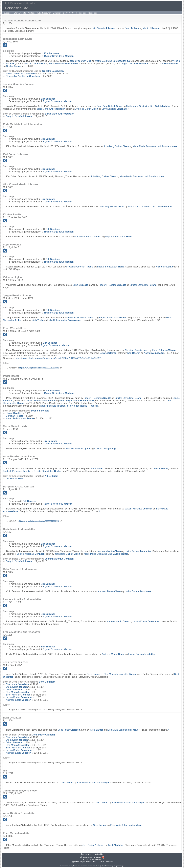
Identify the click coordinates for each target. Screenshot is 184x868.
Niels (38, 320)
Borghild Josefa (19, 116)
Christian (15, 416)
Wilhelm (53, 71)
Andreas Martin (87, 109)
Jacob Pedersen (80, 61)
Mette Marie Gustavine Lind (148, 106)
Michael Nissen (78, 449)
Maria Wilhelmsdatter (64, 64)
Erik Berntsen (95, 860)
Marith (152, 28)
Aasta (154, 353)
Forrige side (81, 13)
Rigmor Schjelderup (59, 56)
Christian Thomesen (40, 401)
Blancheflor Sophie (24, 76)
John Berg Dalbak (110, 106)
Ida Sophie (15, 479)
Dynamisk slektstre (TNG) (64, 13)
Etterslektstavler (44, 13)
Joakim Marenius (139, 509)
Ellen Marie (18, 684)
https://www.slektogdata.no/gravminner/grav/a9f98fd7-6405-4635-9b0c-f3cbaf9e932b (59, 358)
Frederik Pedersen (88, 237)
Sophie (14, 66)
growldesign (120, 866)
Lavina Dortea (115, 109)
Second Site (91, 866)
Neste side (93, 13)
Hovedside (7, 13)
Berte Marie (51, 109)
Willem (35, 64)
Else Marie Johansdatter (120, 674)
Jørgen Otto (135, 64)
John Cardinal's (82, 866)
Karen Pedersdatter (20, 418)
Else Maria (17, 692)
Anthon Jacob (21, 74)
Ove (168, 64)
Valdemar (165, 267)
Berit (47, 682)
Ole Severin (17, 687)
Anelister (32, 13)
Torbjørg (108, 353)
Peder (161, 469)
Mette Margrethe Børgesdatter (113, 61)
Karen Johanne (164, 350)
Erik (51, 53)
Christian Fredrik (137, 350)
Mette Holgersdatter (77, 401)
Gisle (93, 674)
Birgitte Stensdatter (119, 237)
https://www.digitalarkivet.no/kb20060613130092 (39, 368)
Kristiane (105, 449)
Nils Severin (104, 28)
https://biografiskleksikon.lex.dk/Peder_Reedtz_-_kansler (69, 406)
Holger (13, 413)
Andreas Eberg (18, 700)
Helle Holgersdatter (64, 320)
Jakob (14, 690)
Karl (134, 353)
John (132, 28)
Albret (97, 469)
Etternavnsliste (20, 13)
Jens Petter (69, 730)
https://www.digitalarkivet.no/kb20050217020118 (39, 521)
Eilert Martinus (18, 695)
